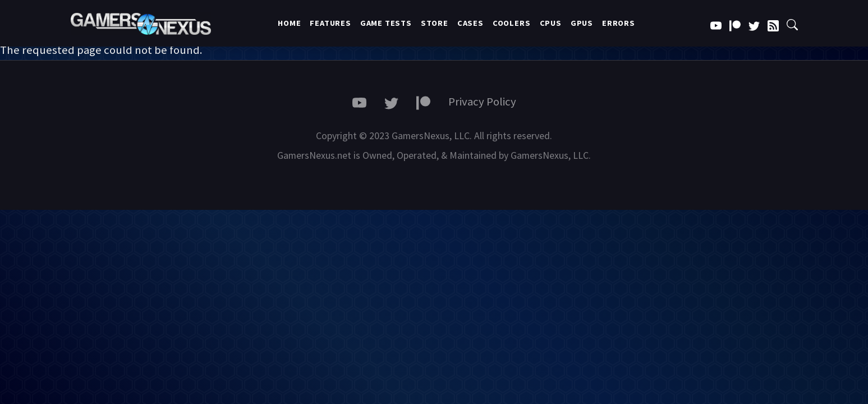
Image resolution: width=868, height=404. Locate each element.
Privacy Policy (482, 102)
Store (435, 23)
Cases (470, 23)
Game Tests (386, 23)
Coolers (512, 23)
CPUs (551, 23)
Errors (619, 23)
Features (330, 23)
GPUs (582, 23)
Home (289, 23)
